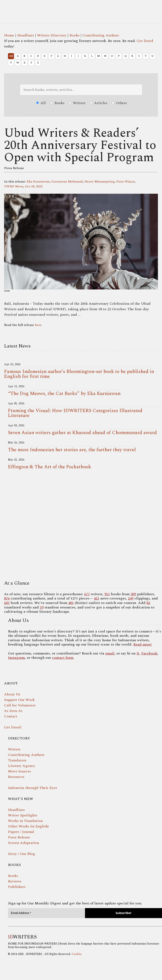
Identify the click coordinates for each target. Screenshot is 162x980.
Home (9, 35)
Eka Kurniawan (38, 181)
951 (107, 594)
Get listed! (13, 727)
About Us (12, 694)
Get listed (145, 41)
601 (7, 603)
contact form (63, 658)
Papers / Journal (21, 832)
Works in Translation (25, 821)
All (11, 56)
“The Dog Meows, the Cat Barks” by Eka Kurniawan (64, 394)
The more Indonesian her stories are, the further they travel (72, 450)
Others (119, 103)
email (110, 653)
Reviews (15, 881)
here (38, 325)
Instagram (16, 658)
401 (71, 603)
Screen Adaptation (23, 843)
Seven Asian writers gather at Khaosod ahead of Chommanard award (82, 433)
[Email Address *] (46, 913)
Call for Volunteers (20, 705)
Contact (11, 716)
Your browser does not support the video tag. (81, 526)
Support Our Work (19, 700)
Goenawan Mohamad (67, 181)
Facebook (149, 653)
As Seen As (13, 711)
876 (7, 598)
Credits (77, 954)
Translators (17, 760)
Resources (16, 777)
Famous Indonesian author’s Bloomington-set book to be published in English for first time (79, 374)
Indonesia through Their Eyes (32, 788)
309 (133, 594)
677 (87, 594)
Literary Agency (22, 766)
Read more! (142, 644)
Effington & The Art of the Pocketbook (50, 467)
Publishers (17, 887)
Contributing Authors (101, 35)
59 (42, 607)
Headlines (26, 35)
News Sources (19, 771)
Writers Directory (52, 35)
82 (148, 603)
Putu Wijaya (126, 181)
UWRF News (14, 186)
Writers (77, 103)
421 (97, 598)
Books (74, 35)
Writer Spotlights (23, 815)
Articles (98, 103)
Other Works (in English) (28, 826)
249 (131, 598)
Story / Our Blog (22, 854)
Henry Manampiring (99, 181)
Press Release (19, 837)
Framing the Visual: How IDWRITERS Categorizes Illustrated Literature (75, 413)
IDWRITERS (81, 9)
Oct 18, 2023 (34, 186)
